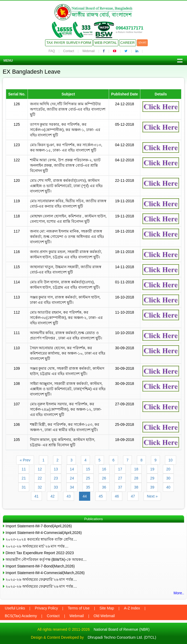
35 (88, 487)
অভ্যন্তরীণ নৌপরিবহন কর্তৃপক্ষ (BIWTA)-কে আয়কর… (46, 559)
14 (72, 469)
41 (37, 496)
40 (168, 487)
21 (24, 478)
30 (168, 478)
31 (24, 487)
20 (168, 469)
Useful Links (15, 608)
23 (56, 478)
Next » (152, 496)
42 (53, 496)
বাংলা (142, 43)
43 (69, 496)
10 (171, 460)
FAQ (52, 51)
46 (117, 496)
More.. (179, 593)
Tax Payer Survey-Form (69, 43)
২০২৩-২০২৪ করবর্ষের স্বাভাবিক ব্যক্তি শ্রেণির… (41, 539)
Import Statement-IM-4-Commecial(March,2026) (45, 573)
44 (85, 496)
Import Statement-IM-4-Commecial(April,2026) (44, 533)
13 (56, 469)
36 (104, 487)
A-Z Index (132, 608)
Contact (69, 51)
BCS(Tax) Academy (21, 616)
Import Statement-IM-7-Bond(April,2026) (39, 526)
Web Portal (106, 43)
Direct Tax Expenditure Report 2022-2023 (40, 553)
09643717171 (129, 28)
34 (72, 487)
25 (88, 478)
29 (152, 478)
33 (56, 487)
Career (128, 43)
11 (24, 469)
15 (88, 469)
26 (104, 478)
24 (72, 478)
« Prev (25, 460)
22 (40, 478)
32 (40, 487)
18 (136, 469)
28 (136, 478)
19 (152, 469)
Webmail (88, 51)
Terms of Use (79, 608)
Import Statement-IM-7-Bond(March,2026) (40, 566)
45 (101, 496)
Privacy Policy (46, 608)
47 (133, 496)
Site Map (107, 608)
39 (152, 487)
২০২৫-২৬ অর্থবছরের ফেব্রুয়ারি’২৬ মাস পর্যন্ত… (41, 579)
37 (120, 487)
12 (40, 469)
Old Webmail (104, 616)
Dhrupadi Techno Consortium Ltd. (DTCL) (122, 637)
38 (136, 487)
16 (104, 469)
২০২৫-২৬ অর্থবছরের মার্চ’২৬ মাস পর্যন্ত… (37, 546)
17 (120, 469)
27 (120, 478)
